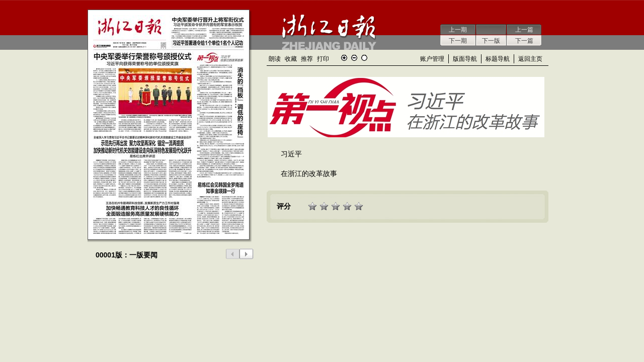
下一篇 (524, 41)
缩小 (354, 58)
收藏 (291, 59)
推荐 (307, 59)
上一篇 (524, 30)
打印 (323, 59)
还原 (364, 58)
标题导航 (498, 59)
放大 (344, 58)
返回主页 (530, 59)
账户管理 (432, 59)
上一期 (458, 30)
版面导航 (465, 59)
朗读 (275, 59)
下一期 (458, 41)
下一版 (491, 41)
